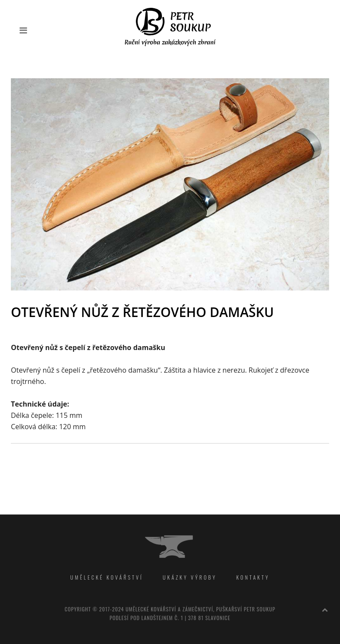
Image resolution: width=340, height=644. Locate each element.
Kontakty (253, 577)
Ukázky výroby (190, 577)
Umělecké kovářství (107, 577)
